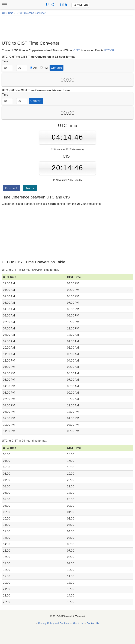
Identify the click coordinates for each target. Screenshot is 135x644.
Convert (57, 68)
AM (34, 68)
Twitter (30, 188)
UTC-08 (109, 50)
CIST (77, 50)
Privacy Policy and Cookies (54, 623)
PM (44, 68)
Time (5, 61)
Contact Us (93, 623)
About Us (78, 623)
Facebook (12, 188)
